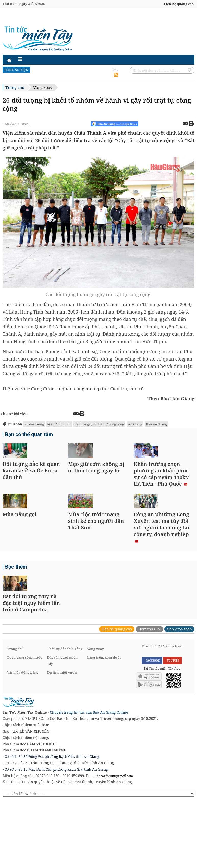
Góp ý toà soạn (179, 696)
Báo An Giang (156, 424)
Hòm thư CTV (149, 696)
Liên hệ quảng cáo (179, 4)
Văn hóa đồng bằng (23, 740)
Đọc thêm (15, 612)
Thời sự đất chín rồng (65, 716)
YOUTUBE (172, 728)
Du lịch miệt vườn (62, 740)
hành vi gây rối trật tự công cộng (99, 424)
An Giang (135, 424)
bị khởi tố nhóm (59, 424)
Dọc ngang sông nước (24, 725)
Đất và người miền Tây (62, 728)
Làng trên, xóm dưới (104, 725)
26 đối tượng (34, 424)
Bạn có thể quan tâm (27, 435)
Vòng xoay (43, 87)
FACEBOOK (152, 728)
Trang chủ (15, 87)
